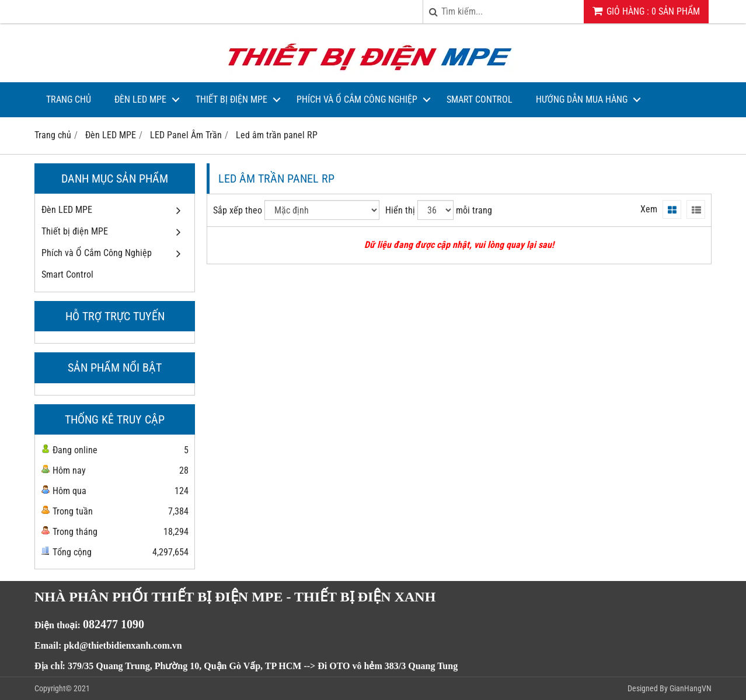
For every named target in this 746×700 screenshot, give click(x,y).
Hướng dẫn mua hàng (582, 99)
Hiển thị (400, 210)
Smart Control (480, 99)
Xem (649, 209)
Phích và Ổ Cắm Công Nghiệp (357, 99)
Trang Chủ (69, 99)
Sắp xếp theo (238, 210)
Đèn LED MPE (140, 99)
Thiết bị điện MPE (231, 99)
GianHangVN (691, 688)
